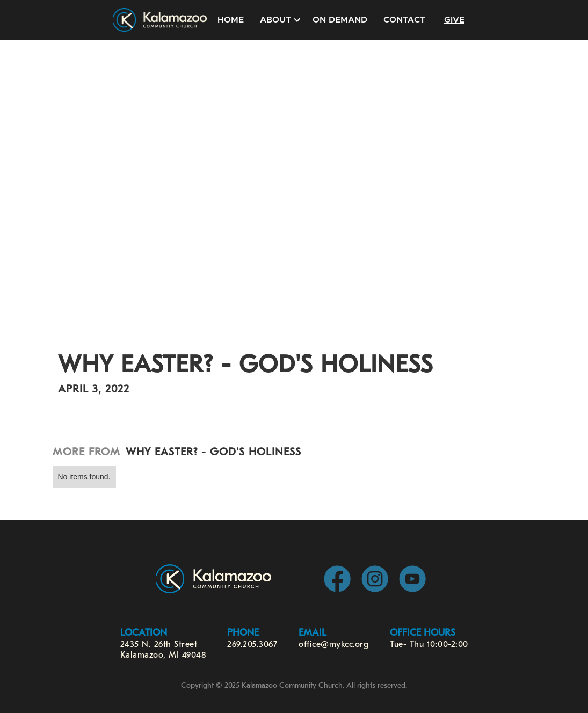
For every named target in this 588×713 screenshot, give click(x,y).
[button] (278, 20)
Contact (404, 20)
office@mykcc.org (333, 645)
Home (231, 20)
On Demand (340, 20)
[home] (160, 20)
